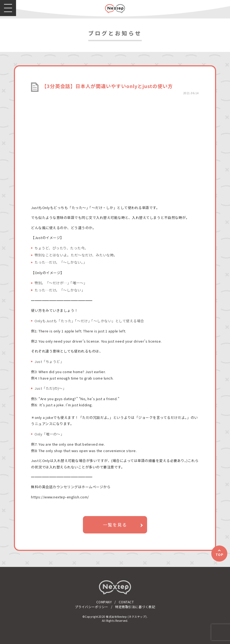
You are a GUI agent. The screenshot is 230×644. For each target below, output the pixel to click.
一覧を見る (115, 525)
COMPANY (104, 602)
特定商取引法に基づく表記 (135, 607)
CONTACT (126, 602)
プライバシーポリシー (92, 607)
